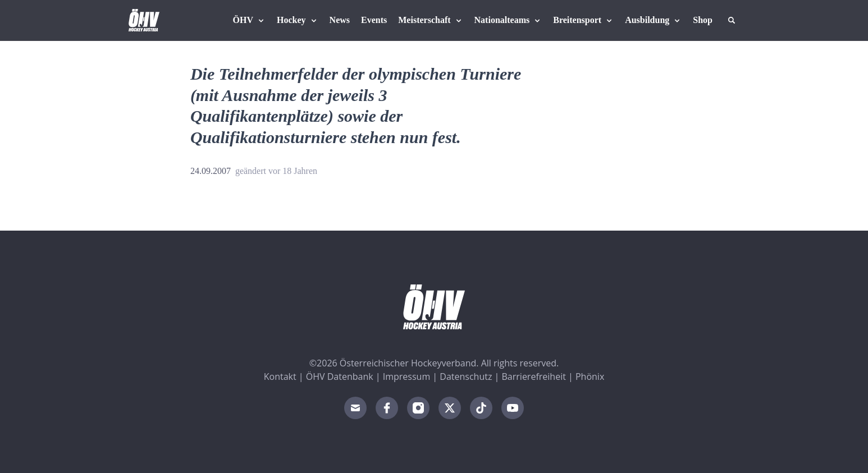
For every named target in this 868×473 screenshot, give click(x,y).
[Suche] (732, 20)
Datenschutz (466, 376)
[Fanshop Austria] (703, 20)
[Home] (144, 20)
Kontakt (280, 376)
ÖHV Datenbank (340, 376)
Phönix (590, 376)
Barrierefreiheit (534, 376)
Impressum (406, 376)
